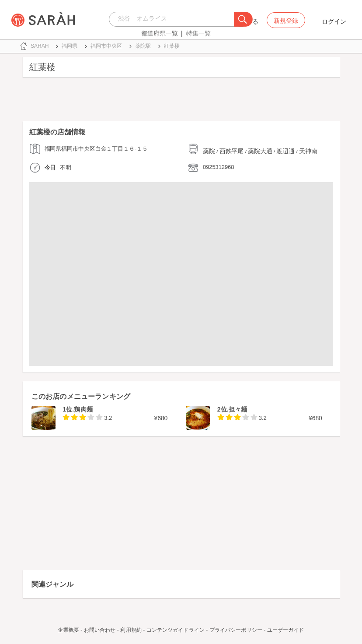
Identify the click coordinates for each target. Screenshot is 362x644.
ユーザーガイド (286, 630)
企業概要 (68, 630)
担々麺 (238, 409)
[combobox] (174, 19)
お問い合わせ (100, 630)
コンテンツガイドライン (176, 630)
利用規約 (131, 630)
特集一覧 (198, 33)
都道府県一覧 (160, 33)
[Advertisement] (181, 102)
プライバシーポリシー (236, 630)
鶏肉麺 (83, 409)
